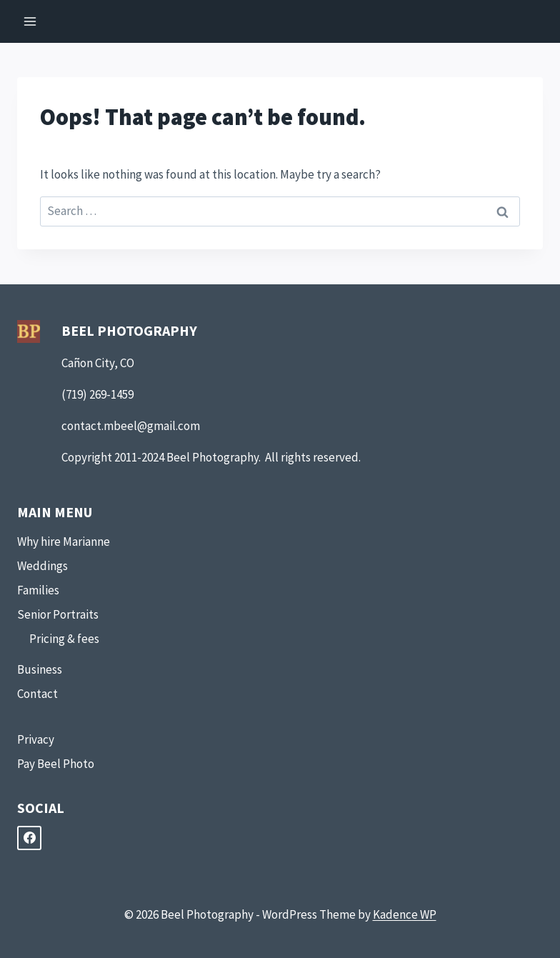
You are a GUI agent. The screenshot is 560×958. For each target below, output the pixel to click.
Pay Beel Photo (56, 764)
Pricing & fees (64, 639)
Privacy (36, 739)
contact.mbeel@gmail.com (131, 426)
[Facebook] (29, 838)
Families (38, 590)
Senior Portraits (58, 614)
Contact (37, 694)
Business (40, 669)
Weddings (42, 566)
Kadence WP (405, 914)
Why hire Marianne (64, 542)
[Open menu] (30, 21)
